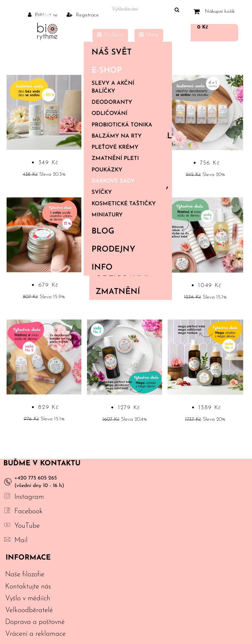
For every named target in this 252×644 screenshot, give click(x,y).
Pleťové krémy (115, 147)
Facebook (29, 511)
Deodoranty (112, 102)
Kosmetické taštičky (124, 204)
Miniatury (107, 215)
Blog (103, 232)
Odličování (109, 114)
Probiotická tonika (122, 125)
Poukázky (107, 170)
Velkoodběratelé (29, 610)
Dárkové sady (113, 181)
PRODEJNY (113, 250)
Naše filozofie (25, 575)
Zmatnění (118, 292)
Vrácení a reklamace (35, 634)
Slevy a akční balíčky (113, 87)
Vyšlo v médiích (28, 599)
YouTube (27, 526)
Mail (21, 540)
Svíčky (102, 192)
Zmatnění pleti (115, 159)
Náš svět (126, 53)
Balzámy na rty (117, 136)
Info (126, 268)
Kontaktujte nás (28, 587)
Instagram (29, 497)
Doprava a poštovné (35, 622)
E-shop (126, 71)
